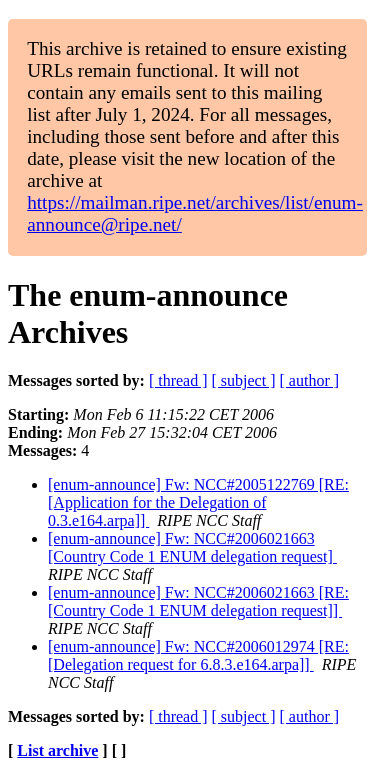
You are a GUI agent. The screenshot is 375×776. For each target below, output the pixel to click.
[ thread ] (178, 380)
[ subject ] (244, 380)
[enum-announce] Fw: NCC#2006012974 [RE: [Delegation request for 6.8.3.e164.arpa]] (198, 655)
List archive (57, 750)
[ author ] (310, 380)
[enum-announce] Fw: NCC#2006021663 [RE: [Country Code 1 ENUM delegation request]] (198, 601)
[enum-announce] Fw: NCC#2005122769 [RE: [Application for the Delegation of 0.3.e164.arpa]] (198, 502)
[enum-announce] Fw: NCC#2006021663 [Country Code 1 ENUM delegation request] (192, 547)
